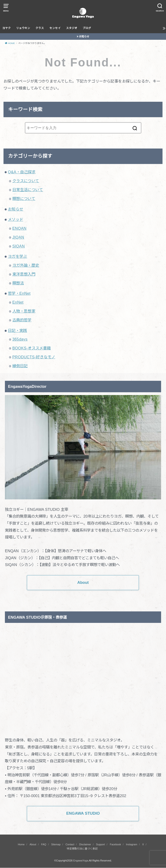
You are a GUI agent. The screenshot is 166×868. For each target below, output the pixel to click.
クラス (40, 28)
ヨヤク (7, 28)
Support (100, 844)
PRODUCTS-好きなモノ (34, 357)
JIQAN (18, 237)
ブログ (87, 28)
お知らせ (84, 36)
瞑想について (24, 199)
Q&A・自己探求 (22, 172)
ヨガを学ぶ (18, 256)
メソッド (16, 219)
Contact (70, 844)
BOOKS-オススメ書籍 (32, 348)
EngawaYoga (81, 861)
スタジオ (72, 28)
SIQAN (19, 246)
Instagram (131, 844)
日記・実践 (18, 330)
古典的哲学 (22, 320)
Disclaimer (85, 844)
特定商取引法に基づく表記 (82, 849)
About (33, 844)
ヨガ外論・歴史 (26, 265)
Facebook (116, 844)
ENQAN (19, 228)
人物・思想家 (24, 311)
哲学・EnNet (19, 293)
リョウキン (23, 28)
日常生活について (28, 190)
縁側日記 (20, 366)
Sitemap (56, 844)
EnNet (18, 302)
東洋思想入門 (24, 274)
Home (21, 844)
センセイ (55, 28)
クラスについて (26, 181)
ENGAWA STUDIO (83, 813)
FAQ (44, 844)
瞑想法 (18, 283)
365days (20, 339)
